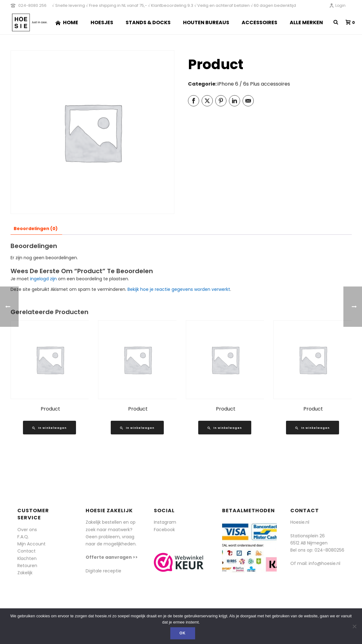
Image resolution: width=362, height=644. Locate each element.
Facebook (164, 530)
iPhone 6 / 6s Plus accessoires (254, 84)
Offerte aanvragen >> (112, 557)
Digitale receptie (103, 571)
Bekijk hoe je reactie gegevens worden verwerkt (179, 289)
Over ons (27, 530)
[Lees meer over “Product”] (49, 428)
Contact (27, 551)
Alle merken (306, 22)
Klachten (27, 558)
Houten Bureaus (206, 22)
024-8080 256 (32, 5)
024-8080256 (329, 550)
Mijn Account (31, 544)
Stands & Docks (148, 22)
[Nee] (354, 626)
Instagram (165, 522)
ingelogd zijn (43, 279)
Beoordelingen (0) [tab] (36, 229)
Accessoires (259, 22)
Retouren (27, 566)
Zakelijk (25, 573)
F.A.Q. (23, 537)
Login (337, 5)
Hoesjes (102, 22)
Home (67, 22)
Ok (183, 633)
